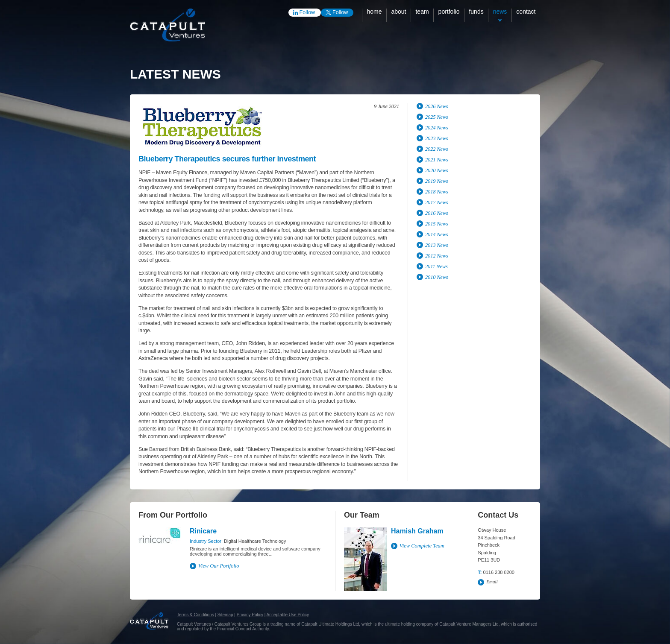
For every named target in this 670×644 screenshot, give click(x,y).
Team (422, 12)
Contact (526, 12)
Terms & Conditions (195, 615)
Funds (476, 12)
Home (374, 12)
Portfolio (449, 12)
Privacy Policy (250, 615)
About (398, 12)
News (500, 12)
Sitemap (225, 615)
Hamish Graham (417, 531)
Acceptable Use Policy (288, 615)
